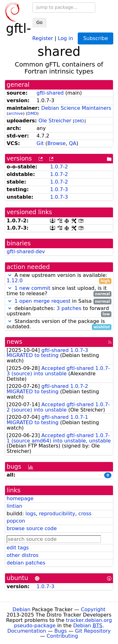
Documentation (27, 631)
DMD (32, 113)
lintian (14, 506)
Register (43, 38)
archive (16, 113)
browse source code (32, 528)
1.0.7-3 (59, 189)
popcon (16, 521)
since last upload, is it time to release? (59, 291)
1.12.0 (15, 281)
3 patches (69, 308)
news (14, 342)
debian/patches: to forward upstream (59, 311)
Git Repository (93, 631)
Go (39, 22)
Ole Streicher (55, 121)
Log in (65, 38)
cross (85, 514)
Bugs (61, 631)
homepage (20, 498)
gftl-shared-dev (26, 252)
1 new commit (32, 288)
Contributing (62, 636)
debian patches (26, 563)
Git (40, 143)
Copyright (93, 609)
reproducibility (57, 514)
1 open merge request (42, 301)
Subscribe (96, 38)
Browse (56, 143)
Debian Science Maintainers (76, 108)
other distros (22, 555)
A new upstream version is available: (59, 278)
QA (73, 143)
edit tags (18, 548)
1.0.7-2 (59, 167)
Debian (22, 609)
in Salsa (59, 301)
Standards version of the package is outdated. (59, 324)
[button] (10, 275)
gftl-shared (50, 93)
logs (31, 514)
